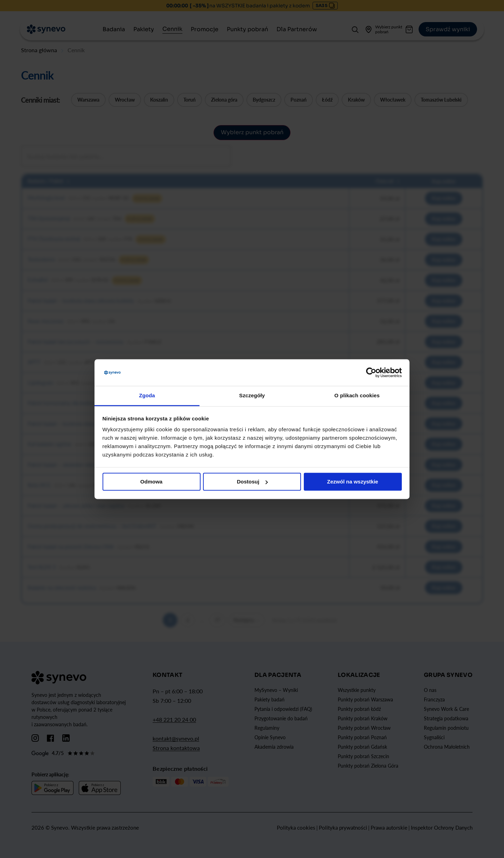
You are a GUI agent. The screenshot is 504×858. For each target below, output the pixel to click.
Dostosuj (252, 482)
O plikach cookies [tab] (357, 396)
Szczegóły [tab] (252, 396)
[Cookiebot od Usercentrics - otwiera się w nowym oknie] (371, 372)
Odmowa (151, 482)
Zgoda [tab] (147, 396)
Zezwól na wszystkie (353, 482)
